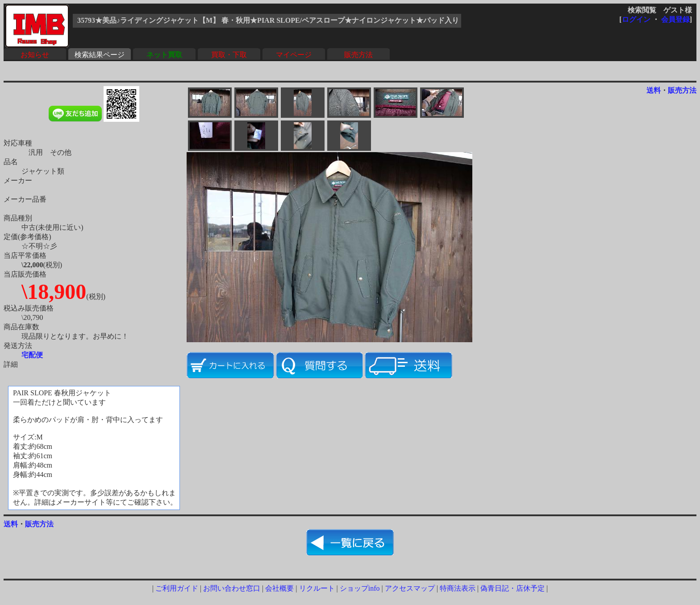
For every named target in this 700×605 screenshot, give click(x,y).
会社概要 (279, 588)
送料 (654, 90)
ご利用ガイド (177, 588)
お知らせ (35, 55)
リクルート (317, 588)
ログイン (636, 19)
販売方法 (358, 55)
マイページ (294, 55)
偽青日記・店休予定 (512, 588)
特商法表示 (458, 588)
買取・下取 (229, 55)
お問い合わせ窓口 (232, 588)
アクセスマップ (410, 588)
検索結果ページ (100, 55)
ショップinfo (360, 588)
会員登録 (675, 19)
